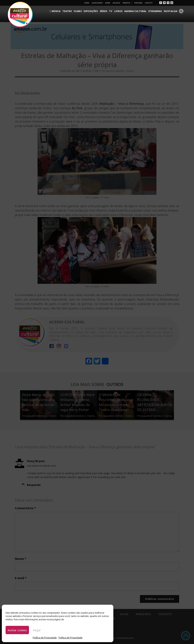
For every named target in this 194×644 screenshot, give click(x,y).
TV (112, 11)
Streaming (156, 11)
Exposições (92, 11)
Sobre (108, 3)
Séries (105, 11)
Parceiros (138, 3)
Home (87, 3)
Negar (37, 630)
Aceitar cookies (17, 630)
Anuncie (116, 3)
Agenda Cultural (136, 11)
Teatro (69, 11)
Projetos (128, 3)
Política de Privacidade (45, 638)
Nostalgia (171, 11)
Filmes (79, 11)
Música (58, 11)
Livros (119, 11)
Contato (149, 3)
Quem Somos (97, 3)
